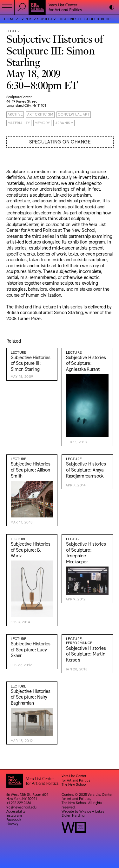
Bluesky (12, 824)
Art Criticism (40, 114)
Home (9, 19)
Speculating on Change (60, 141)
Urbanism (64, 123)
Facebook (14, 819)
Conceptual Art (74, 114)
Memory (42, 123)
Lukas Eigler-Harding (83, 813)
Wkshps (85, 811)
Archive (15, 114)
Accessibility (16, 811)
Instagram (14, 815)
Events (26, 19)
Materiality (19, 123)
